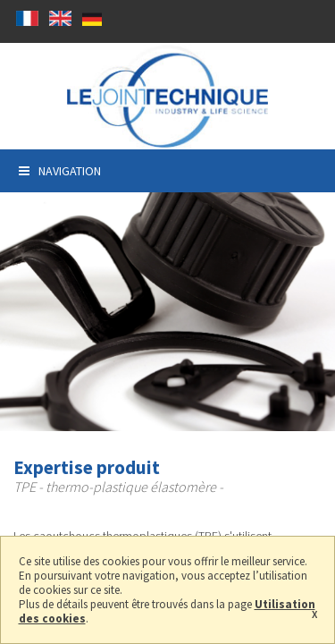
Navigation (60, 171)
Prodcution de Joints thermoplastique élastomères (167, 96)
